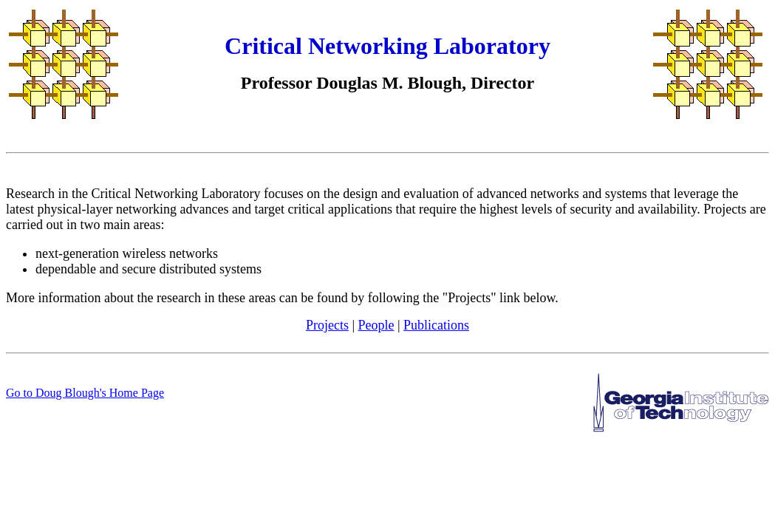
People (376, 325)
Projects (327, 325)
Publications (436, 325)
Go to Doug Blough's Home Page (85, 393)
